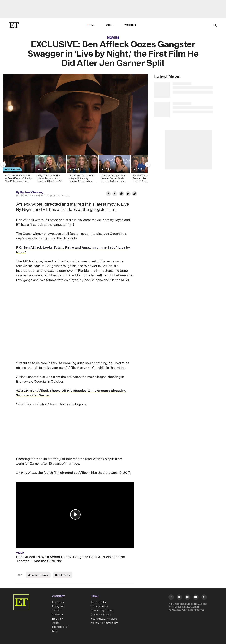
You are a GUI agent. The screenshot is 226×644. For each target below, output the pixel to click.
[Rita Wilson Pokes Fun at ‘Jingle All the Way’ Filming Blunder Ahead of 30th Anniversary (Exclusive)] (82, 170)
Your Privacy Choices (104, 619)
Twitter (56, 611)
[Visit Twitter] (179, 598)
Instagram (58, 606)
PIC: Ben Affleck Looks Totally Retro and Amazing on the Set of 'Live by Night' (73, 250)
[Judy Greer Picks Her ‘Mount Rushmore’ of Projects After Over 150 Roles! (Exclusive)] (50, 170)
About (56, 623)
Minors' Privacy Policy (104, 623)
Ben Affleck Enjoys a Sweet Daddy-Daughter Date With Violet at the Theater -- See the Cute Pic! (71, 559)
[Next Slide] (148, 164)
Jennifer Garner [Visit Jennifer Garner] (38, 575)
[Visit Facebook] (171, 598)
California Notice (101, 615)
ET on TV (58, 619)
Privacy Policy (99, 606)
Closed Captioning (102, 611)
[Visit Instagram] (188, 598)
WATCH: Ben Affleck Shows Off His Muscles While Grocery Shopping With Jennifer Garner (71, 393)
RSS (55, 631)
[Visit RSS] (204, 598)
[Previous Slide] (3, 164)
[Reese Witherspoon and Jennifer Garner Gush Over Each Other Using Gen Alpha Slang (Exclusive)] (114, 170)
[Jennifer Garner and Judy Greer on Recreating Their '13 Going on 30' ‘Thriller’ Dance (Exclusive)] (146, 170)
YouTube (57, 615)
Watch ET (130, 25)
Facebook (58, 602)
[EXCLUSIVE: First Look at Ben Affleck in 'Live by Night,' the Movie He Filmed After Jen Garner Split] (19, 170)
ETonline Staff (61, 627)
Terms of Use (99, 602)
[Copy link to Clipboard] (135, 194)
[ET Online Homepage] (14, 25)
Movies (113, 38)
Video (110, 25)
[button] (75, 514)
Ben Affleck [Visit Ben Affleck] (63, 575)
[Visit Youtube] (196, 598)
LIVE (92, 25)
